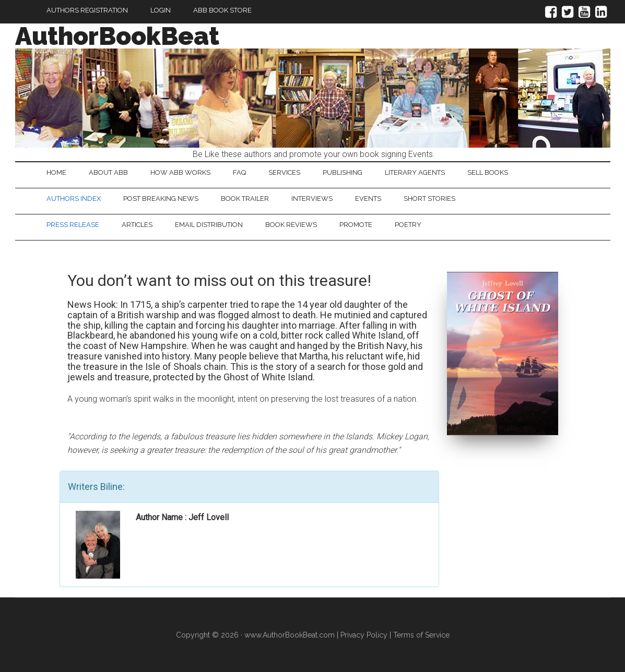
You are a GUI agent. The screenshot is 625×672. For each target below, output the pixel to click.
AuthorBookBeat (117, 36)
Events (368, 199)
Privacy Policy (364, 635)
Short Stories (429, 199)
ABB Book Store (222, 10)
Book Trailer (245, 199)
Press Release (73, 225)
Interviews (312, 199)
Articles (137, 225)
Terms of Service (421, 635)
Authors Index (74, 199)
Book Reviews (291, 225)
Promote (356, 225)
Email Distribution (209, 225)
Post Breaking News (161, 199)
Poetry (408, 225)
